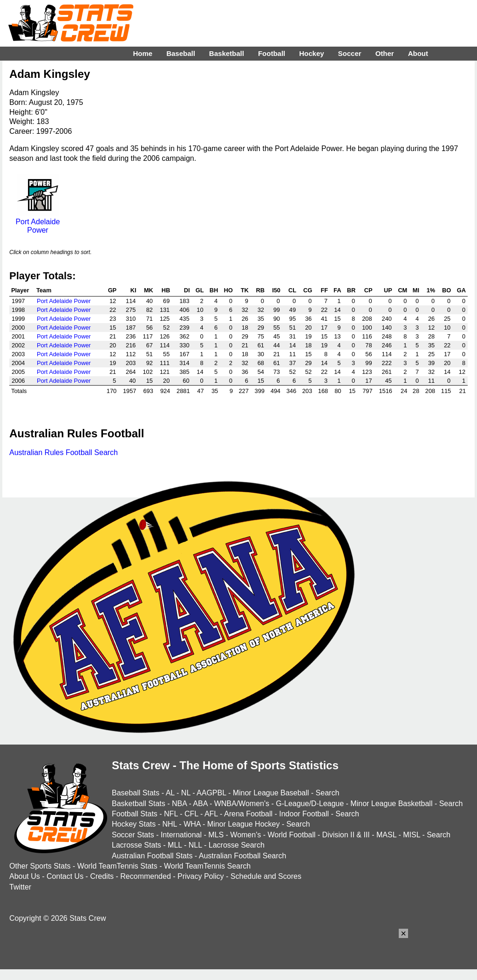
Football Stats (135, 814)
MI (416, 290)
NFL (171, 814)
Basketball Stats (139, 804)
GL (200, 290)
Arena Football (248, 814)
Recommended (146, 876)
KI (133, 290)
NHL (169, 824)
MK (149, 290)
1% (431, 290)
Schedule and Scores (266, 876)
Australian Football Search (243, 856)
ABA (200, 804)
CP (368, 290)
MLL (175, 845)
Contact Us (65, 876)
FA (337, 290)
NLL (195, 845)
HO (228, 290)
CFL (191, 814)
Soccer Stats (133, 835)
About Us (25, 876)
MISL (412, 835)
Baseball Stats (136, 793)
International (181, 835)
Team (44, 290)
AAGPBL (211, 793)
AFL (211, 814)
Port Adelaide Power (37, 222)
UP (388, 290)
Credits (102, 876)
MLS (216, 835)
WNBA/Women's (242, 804)
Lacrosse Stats (136, 845)
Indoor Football (304, 814)
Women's (245, 835)
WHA (192, 824)
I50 (276, 290)
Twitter (20, 887)
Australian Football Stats (152, 856)
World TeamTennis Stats (117, 866)
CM (402, 290)
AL (170, 793)
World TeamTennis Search (207, 866)
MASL (386, 835)
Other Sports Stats (40, 866)
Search (328, 793)
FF (325, 290)
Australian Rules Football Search (64, 452)
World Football (291, 835)
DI (187, 290)
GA (461, 290)
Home (143, 53)
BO (446, 290)
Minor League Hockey (244, 824)
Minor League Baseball (271, 793)
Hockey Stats (134, 824)
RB (260, 290)
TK (245, 290)
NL (186, 793)
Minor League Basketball (391, 804)
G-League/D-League (310, 804)
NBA (179, 804)
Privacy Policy (201, 876)
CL (292, 290)
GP (112, 290)
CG (308, 290)
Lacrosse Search (237, 845)
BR (351, 290)
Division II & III (346, 835)
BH (214, 290)
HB (166, 290)
